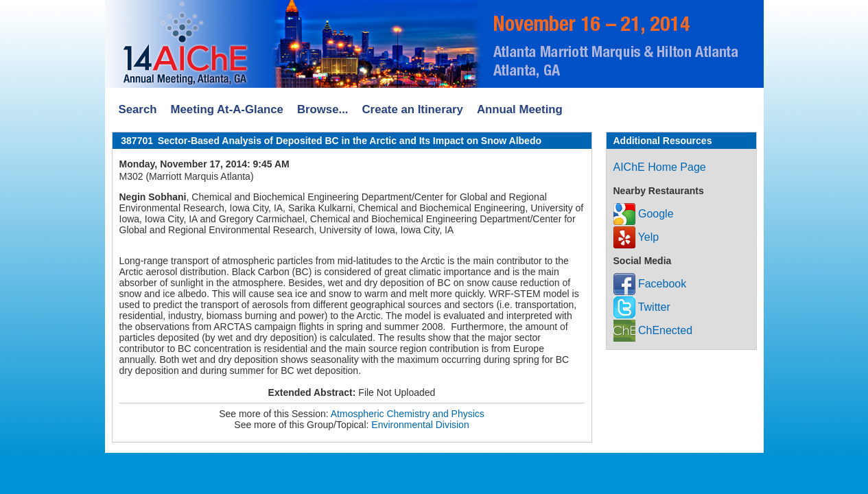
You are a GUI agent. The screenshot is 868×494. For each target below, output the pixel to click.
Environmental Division (420, 425)
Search (138, 109)
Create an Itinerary (413, 109)
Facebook (650, 284)
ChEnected (653, 330)
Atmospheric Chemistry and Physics (408, 414)
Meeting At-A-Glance (226, 109)
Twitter (642, 307)
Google (644, 214)
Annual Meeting (520, 109)
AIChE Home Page (660, 167)
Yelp (636, 237)
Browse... (323, 109)
